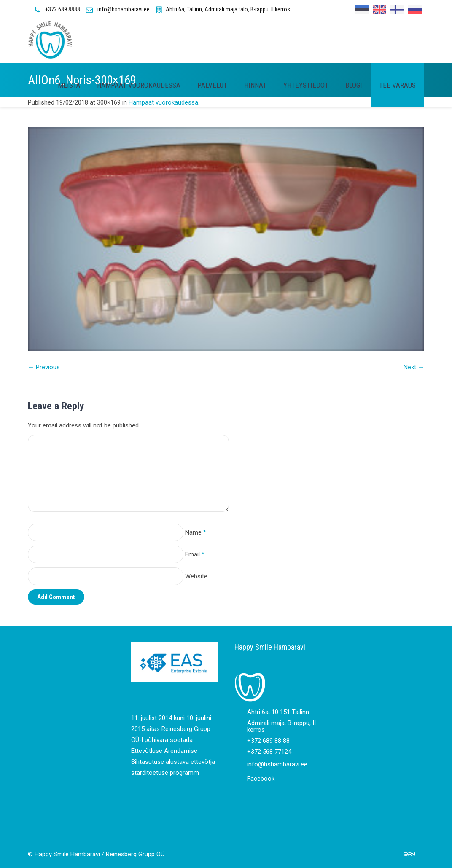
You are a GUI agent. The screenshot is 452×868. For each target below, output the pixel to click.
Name (196, 532)
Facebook (261, 779)
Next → (414, 367)
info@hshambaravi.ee (124, 9)
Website (196, 576)
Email (195, 554)
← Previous (44, 367)
